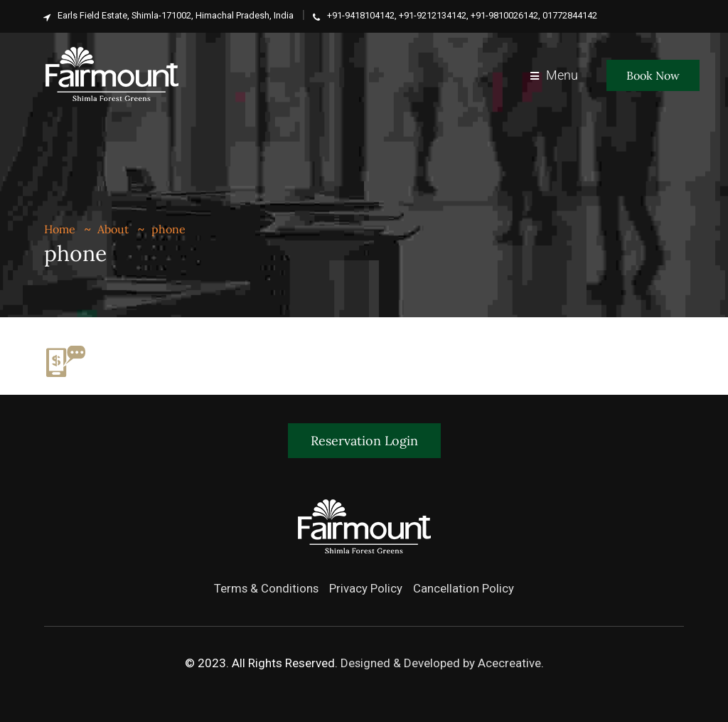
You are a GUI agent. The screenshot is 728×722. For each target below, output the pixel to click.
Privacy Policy (366, 588)
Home (60, 229)
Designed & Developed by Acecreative (440, 663)
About (113, 229)
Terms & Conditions (266, 588)
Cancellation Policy (464, 588)
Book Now (653, 75)
